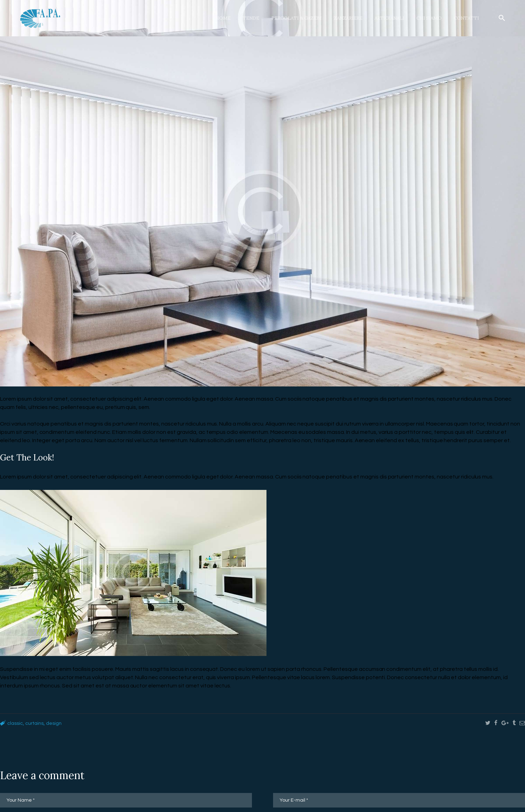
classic (16, 723)
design (59, 723)
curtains (37, 723)
